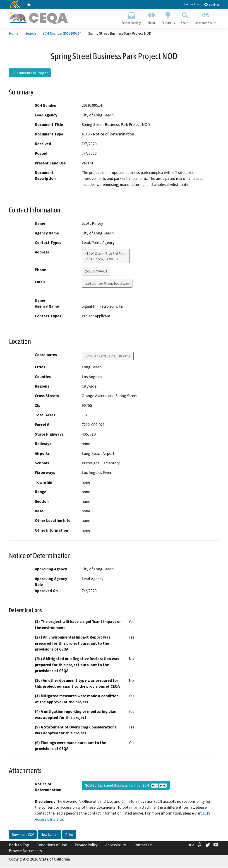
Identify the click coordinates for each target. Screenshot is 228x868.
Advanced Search (206, 17)
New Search (49, 835)
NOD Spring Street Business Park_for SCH (126, 786)
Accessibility (116, 845)
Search (185, 17)
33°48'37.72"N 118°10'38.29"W (108, 357)
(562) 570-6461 (96, 272)
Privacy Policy (86, 845)
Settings (212, 4)
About (151, 17)
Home (14, 34)
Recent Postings (132, 17)
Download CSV (23, 835)
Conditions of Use (52, 845)
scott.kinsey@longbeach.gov (107, 284)
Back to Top (19, 845)
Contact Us (192, 4)
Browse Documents (25, 851)
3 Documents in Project (30, 73)
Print (69, 835)
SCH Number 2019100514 (62, 34)
